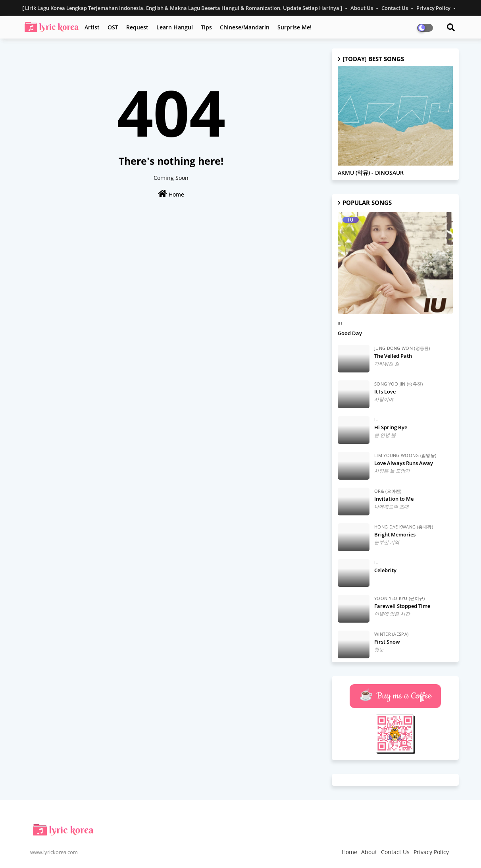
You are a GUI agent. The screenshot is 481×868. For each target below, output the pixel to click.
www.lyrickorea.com (54, 852)
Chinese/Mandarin (245, 27)
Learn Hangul (175, 27)
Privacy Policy (434, 8)
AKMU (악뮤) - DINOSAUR (371, 173)
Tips (206, 27)
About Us (362, 8)
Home (171, 194)
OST (113, 27)
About (369, 852)
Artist (92, 27)
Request (137, 27)
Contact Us (395, 8)
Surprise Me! (294, 27)
